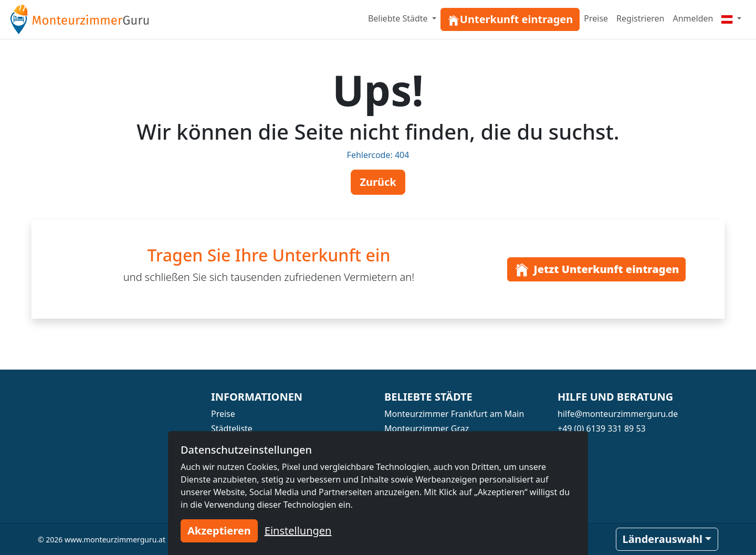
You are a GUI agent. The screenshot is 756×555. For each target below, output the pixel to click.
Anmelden (693, 18)
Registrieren (640, 18)
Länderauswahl (663, 539)
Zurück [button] (378, 182)
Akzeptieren (219, 531)
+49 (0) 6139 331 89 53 (602, 428)
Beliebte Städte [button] (399, 18)
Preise (596, 18)
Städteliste (232, 428)
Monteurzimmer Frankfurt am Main (454, 414)
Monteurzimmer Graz (427, 428)
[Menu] (731, 18)
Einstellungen (298, 531)
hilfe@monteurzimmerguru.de (618, 414)
